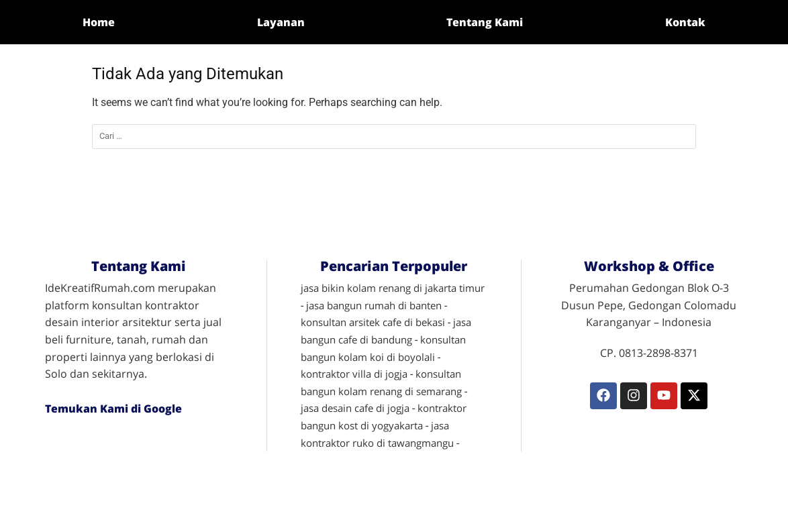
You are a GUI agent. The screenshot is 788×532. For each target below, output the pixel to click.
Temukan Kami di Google (113, 409)
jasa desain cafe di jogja (355, 408)
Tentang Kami (485, 22)
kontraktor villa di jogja (354, 374)
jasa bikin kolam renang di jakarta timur (393, 288)
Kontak (685, 22)
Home (99, 22)
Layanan (281, 22)
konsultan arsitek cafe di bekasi (373, 322)
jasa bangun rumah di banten (374, 305)
